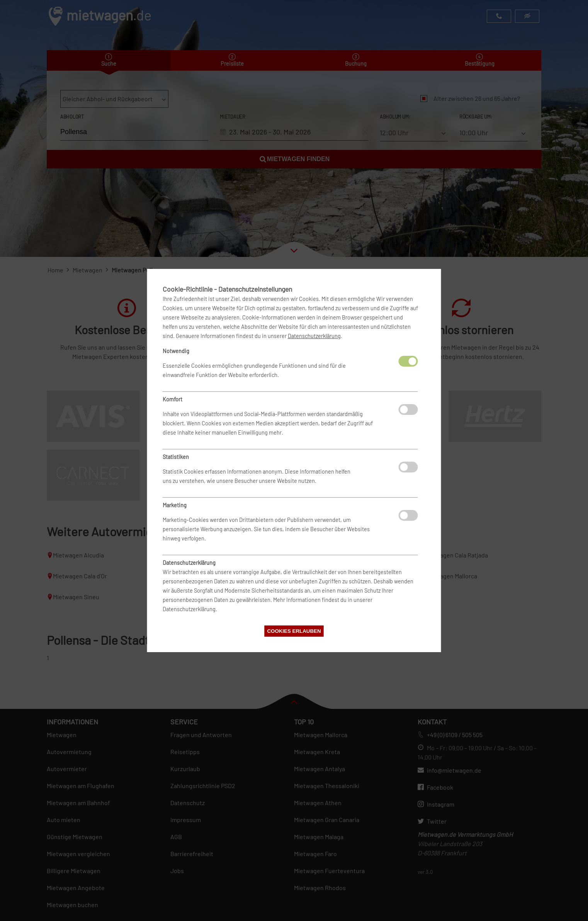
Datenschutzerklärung (314, 336)
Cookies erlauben (294, 631)
